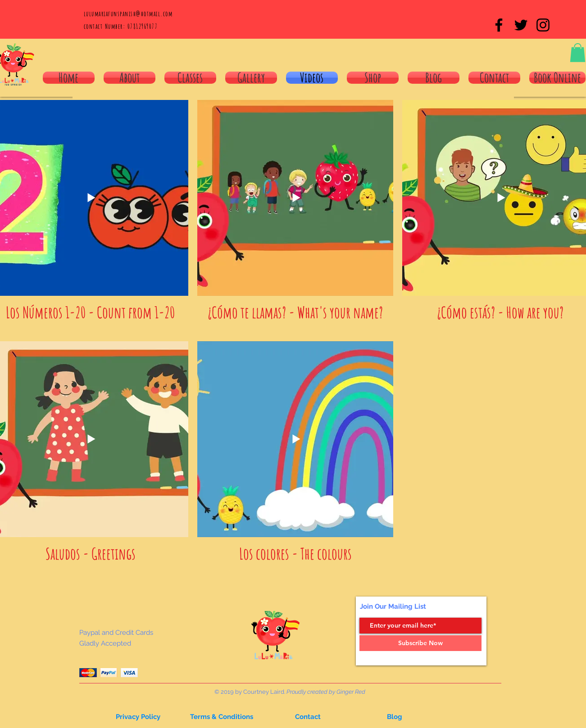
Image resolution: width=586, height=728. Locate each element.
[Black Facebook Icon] (499, 25)
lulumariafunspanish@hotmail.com (128, 14)
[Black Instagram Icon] (543, 25)
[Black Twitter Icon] (521, 25)
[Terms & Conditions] (222, 717)
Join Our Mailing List (393, 606)
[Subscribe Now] (420, 643)
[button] (578, 53)
